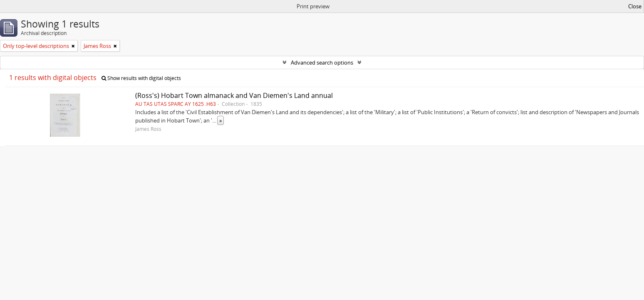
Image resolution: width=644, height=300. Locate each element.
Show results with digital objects (141, 78)
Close (635, 6)
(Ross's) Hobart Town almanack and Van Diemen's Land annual (234, 95)
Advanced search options (322, 62)
